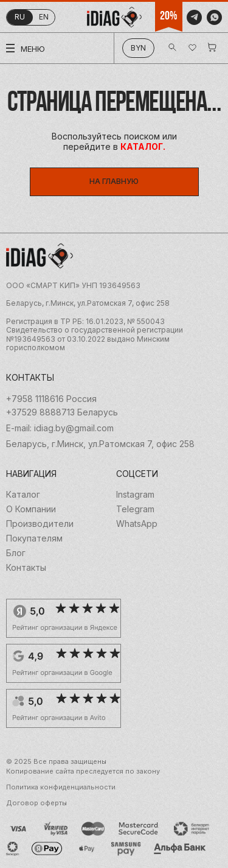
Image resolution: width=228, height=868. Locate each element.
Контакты (26, 568)
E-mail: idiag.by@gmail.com (60, 428)
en (44, 17)
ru (20, 17)
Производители (40, 524)
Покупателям (34, 538)
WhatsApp (137, 524)
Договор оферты (36, 803)
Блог (16, 553)
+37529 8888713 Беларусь (62, 412)
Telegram (135, 509)
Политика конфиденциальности (61, 787)
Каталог (23, 495)
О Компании (31, 509)
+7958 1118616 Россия (51, 399)
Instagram (135, 495)
